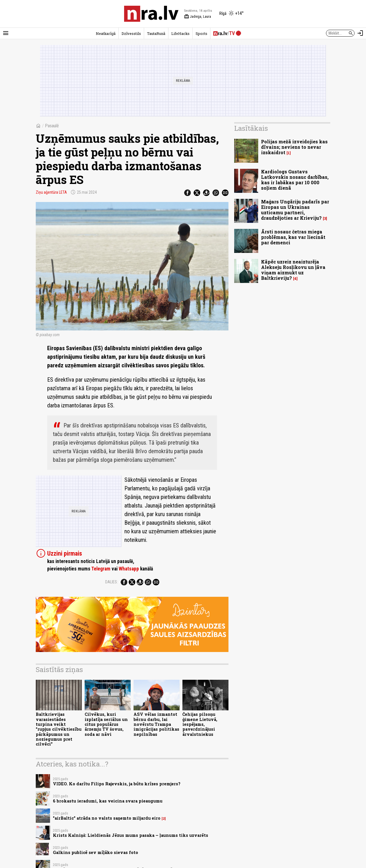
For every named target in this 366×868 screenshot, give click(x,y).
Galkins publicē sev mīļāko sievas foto (96, 852)
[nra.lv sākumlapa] (151, 14)
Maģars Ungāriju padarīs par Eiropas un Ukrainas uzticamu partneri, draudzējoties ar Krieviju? (295, 210)
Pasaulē (52, 126)
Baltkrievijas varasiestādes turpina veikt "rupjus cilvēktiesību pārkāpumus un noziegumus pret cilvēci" (59, 729)
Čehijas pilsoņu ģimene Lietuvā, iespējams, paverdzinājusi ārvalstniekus (200, 724)
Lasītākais (251, 128)
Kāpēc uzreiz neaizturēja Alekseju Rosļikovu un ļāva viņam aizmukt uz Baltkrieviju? (293, 270)
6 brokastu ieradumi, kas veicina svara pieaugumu (108, 801)
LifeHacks (180, 33)
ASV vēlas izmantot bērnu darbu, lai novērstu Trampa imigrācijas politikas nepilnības (156, 724)
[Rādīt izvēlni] (6, 33)
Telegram (101, 569)
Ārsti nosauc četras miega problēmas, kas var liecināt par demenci (293, 237)
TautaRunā (156, 33)
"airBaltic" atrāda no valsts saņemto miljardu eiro (107, 818)
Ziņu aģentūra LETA (51, 192)
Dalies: (112, 582)
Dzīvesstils (131, 33)
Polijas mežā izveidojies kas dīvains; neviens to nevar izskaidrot (294, 147)
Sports (201, 33)
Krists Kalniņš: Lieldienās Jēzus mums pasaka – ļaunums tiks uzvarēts (131, 835)
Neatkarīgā (106, 33)
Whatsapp (129, 569)
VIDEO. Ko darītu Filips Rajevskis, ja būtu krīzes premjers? (117, 784)
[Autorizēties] (360, 33)
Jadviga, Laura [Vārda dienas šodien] (198, 17)
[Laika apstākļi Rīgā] (231, 14)
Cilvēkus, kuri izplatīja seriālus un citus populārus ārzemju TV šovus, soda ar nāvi (106, 724)
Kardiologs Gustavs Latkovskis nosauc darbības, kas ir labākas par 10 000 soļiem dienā (295, 180)
